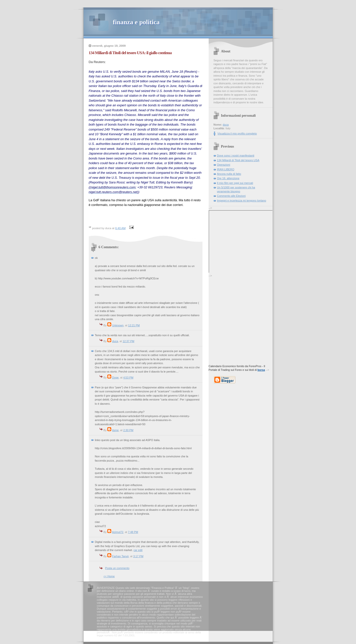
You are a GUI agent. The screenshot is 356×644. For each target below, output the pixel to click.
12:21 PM (134, 325)
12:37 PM (128, 341)
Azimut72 (118, 532)
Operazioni (224, 165)
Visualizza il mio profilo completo (237, 133)
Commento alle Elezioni (231, 196)
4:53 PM (128, 378)
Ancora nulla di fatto (229, 174)
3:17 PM (138, 556)
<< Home (109, 576)
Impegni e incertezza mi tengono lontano (242, 200)
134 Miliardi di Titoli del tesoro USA (238, 160)
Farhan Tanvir (121, 556)
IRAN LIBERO (226, 169)
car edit (138, 550)
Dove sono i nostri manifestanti (236, 155)
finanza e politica (136, 22)
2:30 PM (128, 430)
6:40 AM (120, 228)
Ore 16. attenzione (228, 178)
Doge (115, 378)
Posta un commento (117, 568)
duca (115, 341)
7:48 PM (133, 532)
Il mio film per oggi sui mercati (235, 183)
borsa (261, 370)
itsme (115, 430)
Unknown (118, 325)
